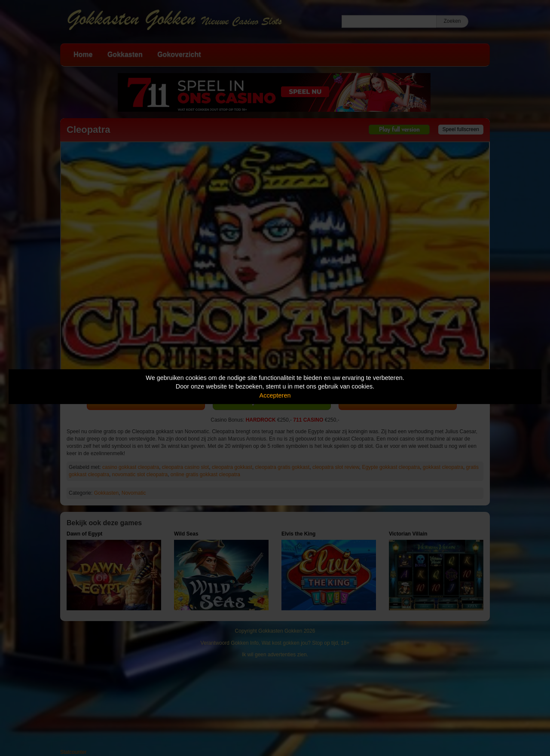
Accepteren (275, 395)
